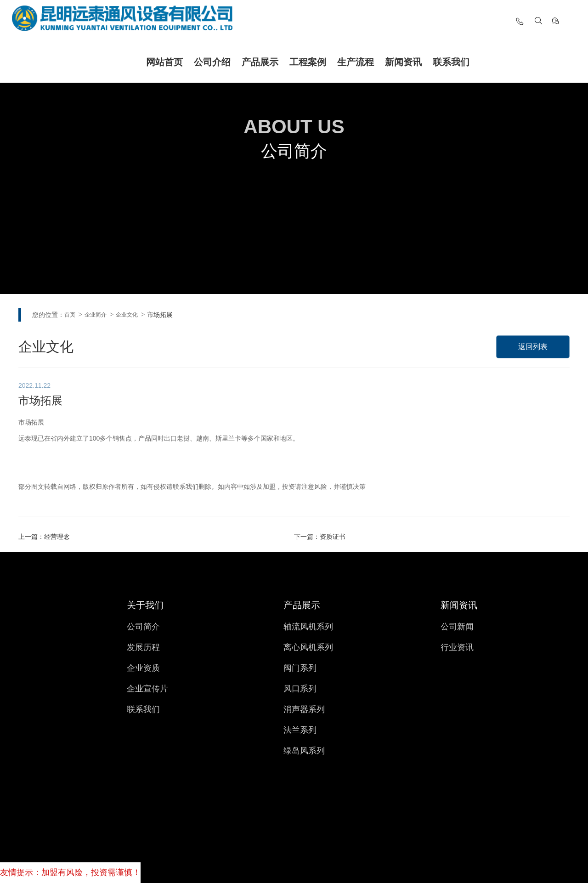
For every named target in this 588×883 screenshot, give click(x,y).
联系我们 (451, 62)
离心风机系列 (308, 647)
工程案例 (308, 62)
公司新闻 (457, 627)
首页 (70, 315)
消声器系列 (304, 709)
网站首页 (164, 62)
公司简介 (143, 627)
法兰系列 (300, 730)
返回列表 (533, 347)
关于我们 (145, 605)
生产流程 (356, 62)
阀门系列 (300, 668)
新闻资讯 (403, 62)
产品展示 (260, 62)
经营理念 (57, 537)
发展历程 (143, 647)
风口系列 (300, 689)
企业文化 (127, 315)
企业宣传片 (147, 689)
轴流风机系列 (308, 627)
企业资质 (143, 668)
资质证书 (333, 537)
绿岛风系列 (304, 751)
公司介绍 (212, 62)
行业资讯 (457, 647)
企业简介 (96, 315)
